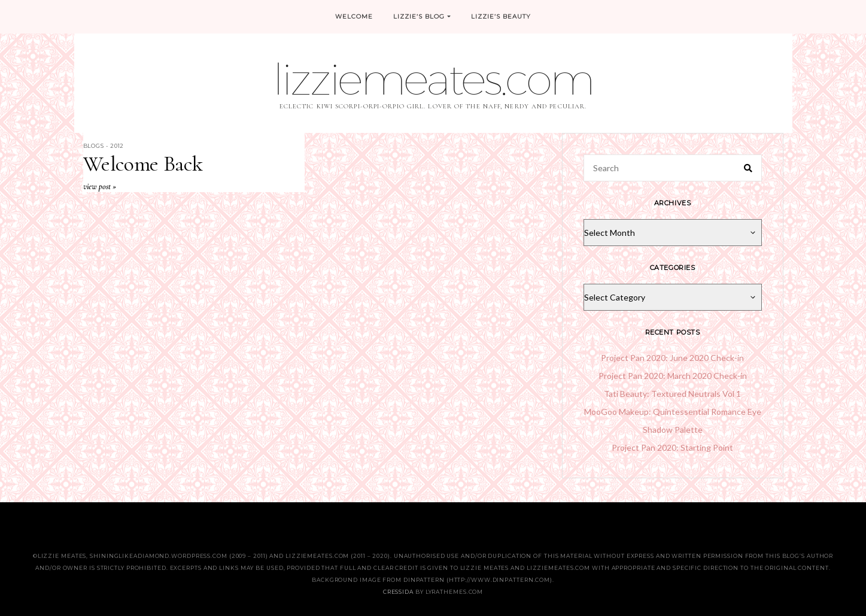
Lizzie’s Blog (422, 16)
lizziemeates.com (433, 79)
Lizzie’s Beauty (501, 16)
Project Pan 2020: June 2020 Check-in (672, 358)
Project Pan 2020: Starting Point (672, 447)
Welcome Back (143, 164)
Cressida (398, 592)
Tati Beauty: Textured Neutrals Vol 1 (672, 394)
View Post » (100, 186)
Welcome (354, 16)
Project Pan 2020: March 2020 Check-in (673, 376)
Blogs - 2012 (104, 146)
